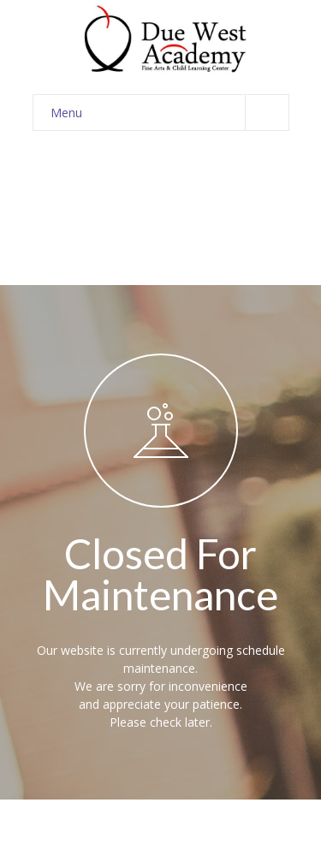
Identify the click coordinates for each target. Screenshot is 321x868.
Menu (169, 113)
